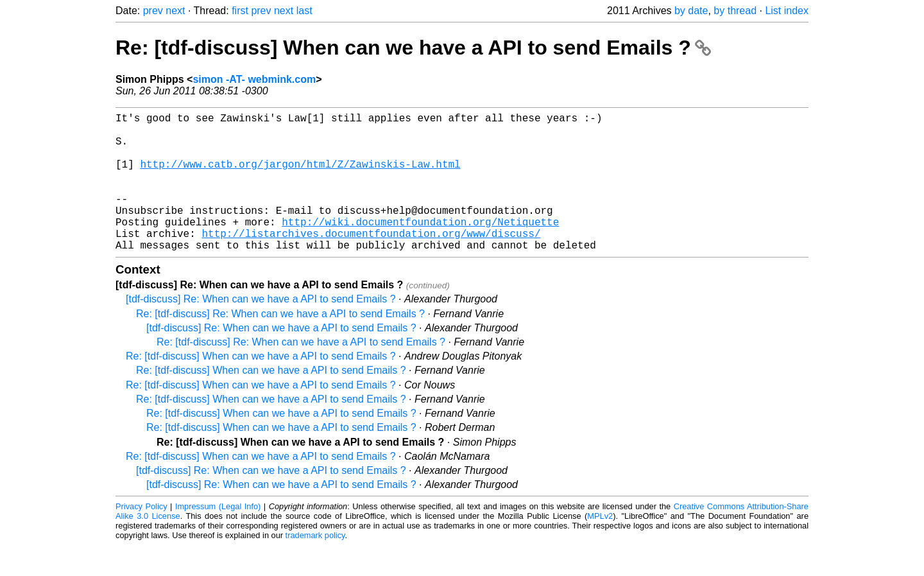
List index (787, 11)
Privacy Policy (141, 537)
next (175, 11)
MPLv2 (600, 547)
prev (153, 11)
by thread (735, 11)
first (240, 11)
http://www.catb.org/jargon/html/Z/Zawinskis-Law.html (300, 177)
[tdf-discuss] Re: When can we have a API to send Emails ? (261, 330)
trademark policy (315, 566)
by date (691, 11)
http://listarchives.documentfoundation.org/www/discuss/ (371, 261)
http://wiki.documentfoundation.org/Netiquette (420, 247)
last (304, 11)
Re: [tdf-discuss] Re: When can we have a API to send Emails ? (280, 345)
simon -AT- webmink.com (254, 79)
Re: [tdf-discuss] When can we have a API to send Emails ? (413, 48)
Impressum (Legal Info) (218, 537)
